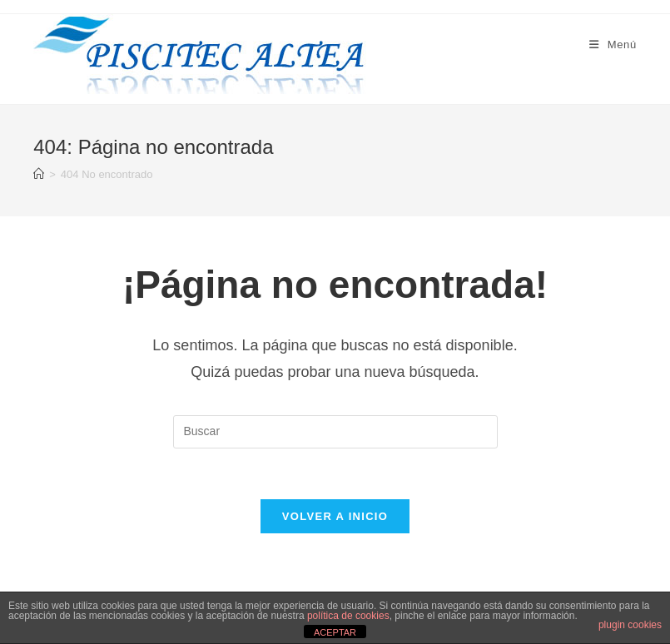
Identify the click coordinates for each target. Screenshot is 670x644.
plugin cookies (630, 625)
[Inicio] (39, 174)
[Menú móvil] (613, 45)
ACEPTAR (335, 632)
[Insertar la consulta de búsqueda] (335, 432)
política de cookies (348, 616)
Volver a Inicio (335, 516)
